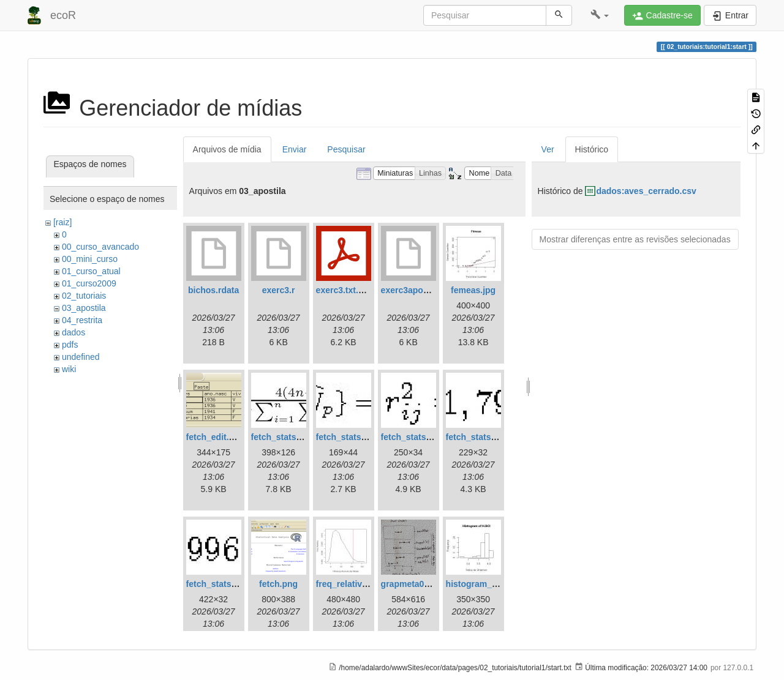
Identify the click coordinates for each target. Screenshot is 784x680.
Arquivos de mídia (227, 149)
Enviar (295, 149)
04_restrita (82, 320)
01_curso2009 (89, 283)
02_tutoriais (84, 296)
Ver (548, 149)
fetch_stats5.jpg (219, 584)
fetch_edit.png (216, 437)
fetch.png (278, 584)
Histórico (592, 149)
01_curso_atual (91, 271)
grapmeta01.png (414, 584)
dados (73, 332)
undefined (81, 357)
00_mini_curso (90, 259)
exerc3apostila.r (414, 290)
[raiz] (62, 222)
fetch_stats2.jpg (349, 437)
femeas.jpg (473, 290)
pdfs (70, 345)
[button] (600, 15)
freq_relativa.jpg (349, 584)
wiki (69, 369)
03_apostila (84, 308)
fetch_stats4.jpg (479, 437)
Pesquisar (346, 149)
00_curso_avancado (100, 247)
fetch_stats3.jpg (414, 437)
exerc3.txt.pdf (344, 290)
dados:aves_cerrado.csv (646, 191)
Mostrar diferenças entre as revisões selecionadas (635, 239)
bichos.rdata (213, 290)
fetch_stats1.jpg (284, 437)
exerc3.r (279, 290)
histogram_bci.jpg (483, 584)
